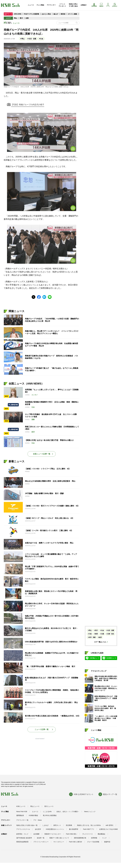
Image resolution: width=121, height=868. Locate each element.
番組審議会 (101, 834)
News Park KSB (22, 812)
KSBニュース (21, 806)
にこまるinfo (47, 812)
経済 (100, 637)
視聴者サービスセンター (53, 834)
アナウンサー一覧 (22, 820)
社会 (42, 39)
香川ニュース (49, 806)
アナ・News (38, 820)
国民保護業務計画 (80, 838)
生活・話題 (32, 39)
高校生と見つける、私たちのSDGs (89, 825)
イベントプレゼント (62, 5)
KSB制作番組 (33, 815)
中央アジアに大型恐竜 (31, 14)
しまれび (45, 825)
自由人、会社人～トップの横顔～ (68, 812)
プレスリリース (87, 834)
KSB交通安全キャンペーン (55, 829)
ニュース (31, 5)
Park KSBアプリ (89, 829)
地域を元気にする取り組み (73, 5)
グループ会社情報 (93, 842)
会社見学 (38, 829)
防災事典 (69, 825)
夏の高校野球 (74, 829)
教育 (96, 634)
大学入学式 (18, 14)
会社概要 (36, 834)
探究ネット (57, 825)
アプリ (108, 5)
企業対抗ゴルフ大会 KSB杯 (108, 829)
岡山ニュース (35, 806)
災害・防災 (111, 634)
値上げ (56, 14)
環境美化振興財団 (22, 842)
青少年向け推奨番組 (50, 815)
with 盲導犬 (109, 825)
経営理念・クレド (22, 834)
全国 (27, 18)
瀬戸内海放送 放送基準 (24, 838)
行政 (90, 634)
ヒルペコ (35, 812)
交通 (103, 634)
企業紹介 (84, 5)
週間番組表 (20, 815)
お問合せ (115, 5)
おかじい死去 (46, 14)
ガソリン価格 (73, 14)
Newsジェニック (90, 812)
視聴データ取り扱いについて (59, 838)
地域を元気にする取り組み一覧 (27, 825)
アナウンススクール (23, 829)
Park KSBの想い (72, 834)
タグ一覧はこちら (100, 642)
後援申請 (107, 842)
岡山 (16, 18)
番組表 (101, 5)
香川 (21, 18)
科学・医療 (92, 637)
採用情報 (94, 5)
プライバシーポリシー (41, 842)
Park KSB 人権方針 (76, 842)
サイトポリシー (59, 842)
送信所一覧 (41, 838)
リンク (104, 838)
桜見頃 (63, 14)
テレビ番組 (40, 5)
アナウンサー (51, 5)
